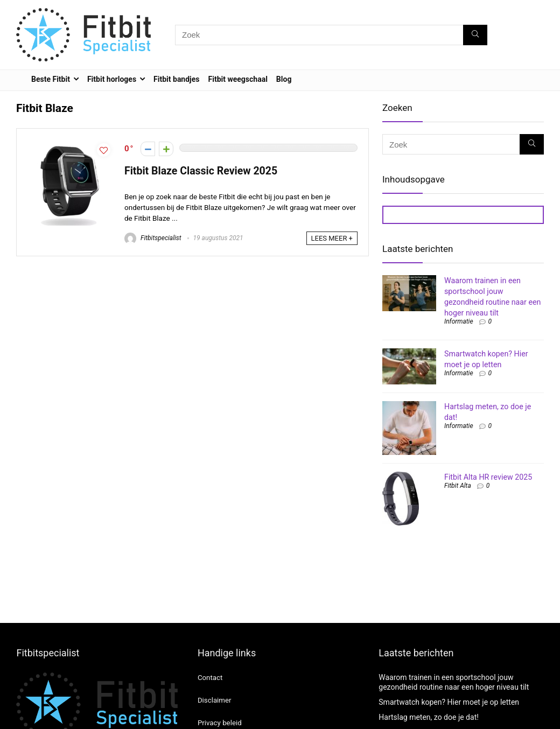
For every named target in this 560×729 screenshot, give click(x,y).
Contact (210, 678)
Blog (284, 79)
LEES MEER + (332, 238)
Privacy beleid (220, 723)
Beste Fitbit (51, 79)
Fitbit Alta (458, 486)
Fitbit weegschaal (238, 79)
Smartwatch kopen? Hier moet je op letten (449, 702)
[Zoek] (475, 35)
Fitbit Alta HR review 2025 (488, 477)
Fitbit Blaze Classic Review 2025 (201, 171)
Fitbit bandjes (176, 79)
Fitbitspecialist (153, 238)
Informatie (459, 321)
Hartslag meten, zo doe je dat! (429, 717)
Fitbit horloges (112, 79)
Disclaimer (215, 700)
